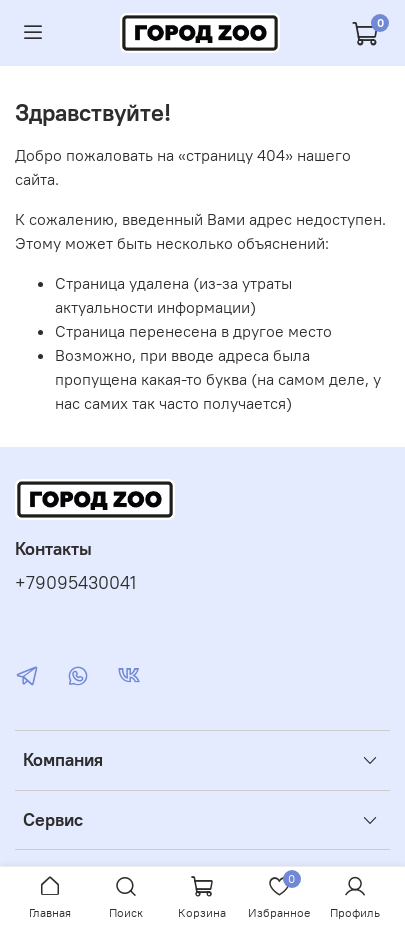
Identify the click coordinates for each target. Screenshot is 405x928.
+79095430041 (75, 583)
